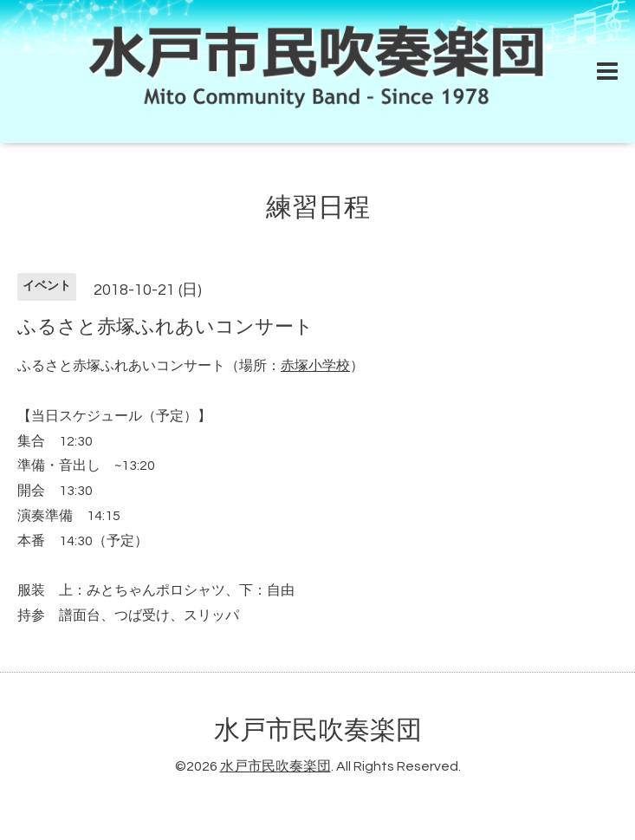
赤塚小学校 (315, 366)
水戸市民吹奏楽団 (318, 730)
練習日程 (318, 208)
